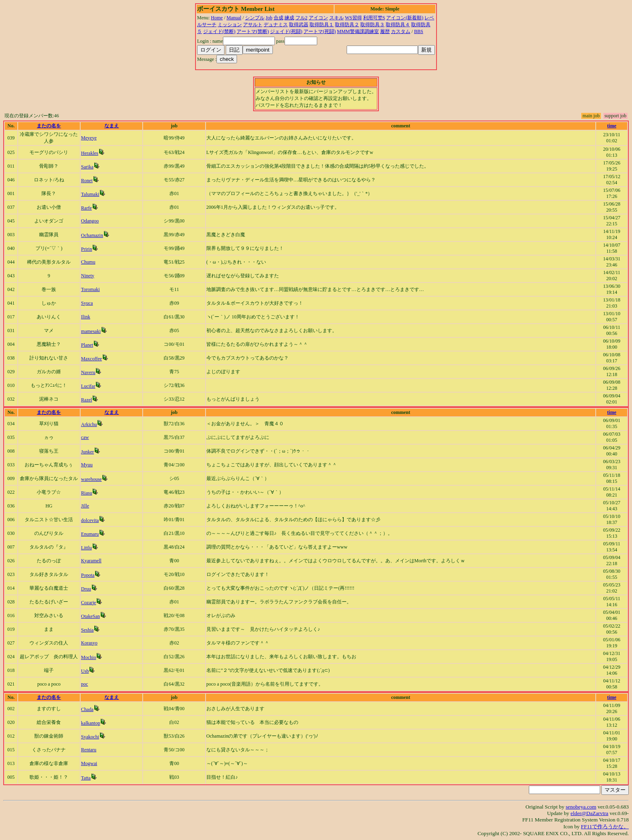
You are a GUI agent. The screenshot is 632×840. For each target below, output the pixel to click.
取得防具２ (347, 25)
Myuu (87, 465)
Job (269, 18)
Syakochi (90, 737)
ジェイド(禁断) (219, 31)
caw (85, 437)
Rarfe (86, 208)
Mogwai (89, 763)
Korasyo (89, 643)
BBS (419, 31)
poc (84, 684)
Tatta (86, 778)
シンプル (255, 18)
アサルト (253, 25)
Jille (85, 506)
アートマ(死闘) (320, 31)
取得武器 (299, 25)
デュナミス (276, 25)
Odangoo (90, 221)
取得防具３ (372, 25)
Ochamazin (92, 235)
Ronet (87, 181)
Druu (86, 589)
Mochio (88, 657)
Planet (87, 345)
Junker (87, 452)
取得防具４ (398, 25)
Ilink (86, 317)
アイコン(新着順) (405, 18)
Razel (86, 400)
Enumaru (90, 534)
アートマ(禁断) (253, 31)
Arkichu (89, 424)
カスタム (401, 31)
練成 (289, 18)
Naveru (88, 372)
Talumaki (90, 194)
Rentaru (89, 750)
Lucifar (88, 386)
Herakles (90, 153)
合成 (279, 18)
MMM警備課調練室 (358, 31)
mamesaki (91, 331)
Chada (87, 709)
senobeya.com (581, 807)
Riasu (86, 493)
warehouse (91, 479)
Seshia (87, 630)
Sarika (87, 167)
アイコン (318, 18)
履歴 (385, 31)
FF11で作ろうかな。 (605, 826)
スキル (337, 18)
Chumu (88, 262)
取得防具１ (322, 25)
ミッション (230, 25)
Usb (85, 671)
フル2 (301, 18)
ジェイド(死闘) (286, 31)
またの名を (49, 126)
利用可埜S (374, 18)
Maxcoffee (91, 359)
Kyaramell (91, 561)
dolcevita (90, 520)
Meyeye (89, 138)
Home (217, 18)
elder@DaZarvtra (590, 813)
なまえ (112, 126)
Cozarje (88, 603)
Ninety (88, 276)
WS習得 (353, 18)
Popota (88, 575)
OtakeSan (90, 616)
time (612, 126)
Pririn (86, 249)
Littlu (86, 548)
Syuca (87, 303)
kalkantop (90, 723)
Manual (234, 18)
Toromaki (90, 289)
